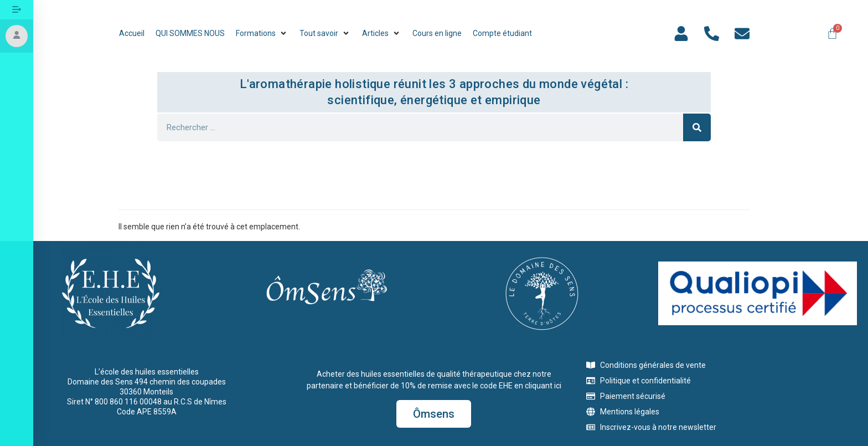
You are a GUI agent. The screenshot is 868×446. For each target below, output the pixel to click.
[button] (262, 34)
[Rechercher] (697, 127)
